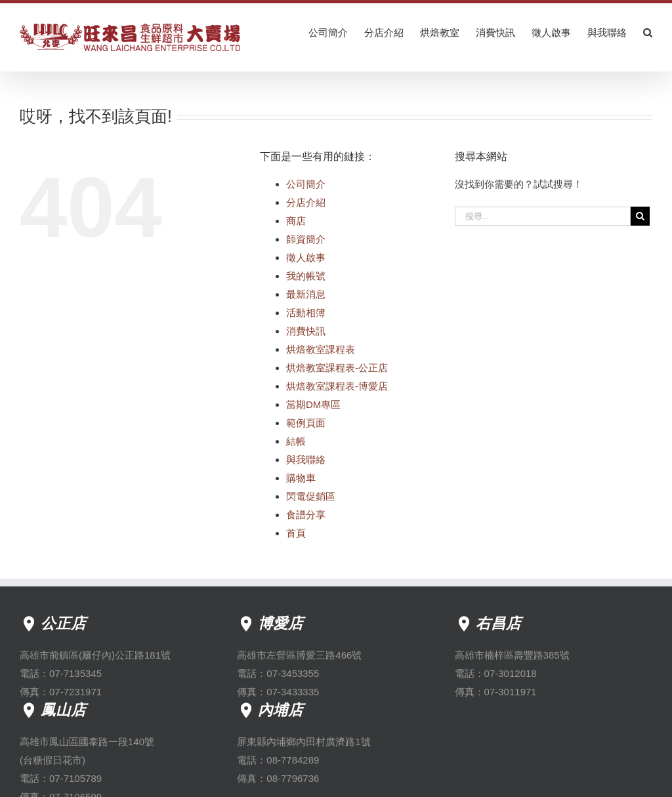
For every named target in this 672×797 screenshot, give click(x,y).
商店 (296, 221)
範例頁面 (306, 423)
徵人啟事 (306, 257)
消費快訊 (306, 331)
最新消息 (306, 294)
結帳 (296, 441)
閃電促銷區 (311, 496)
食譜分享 (306, 515)
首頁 (296, 533)
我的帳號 (306, 276)
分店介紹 (306, 202)
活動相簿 (306, 313)
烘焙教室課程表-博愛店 (337, 386)
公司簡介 (306, 184)
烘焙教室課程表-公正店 (337, 368)
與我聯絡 (306, 460)
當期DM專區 (313, 404)
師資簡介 (306, 239)
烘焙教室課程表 (321, 349)
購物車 (301, 478)
